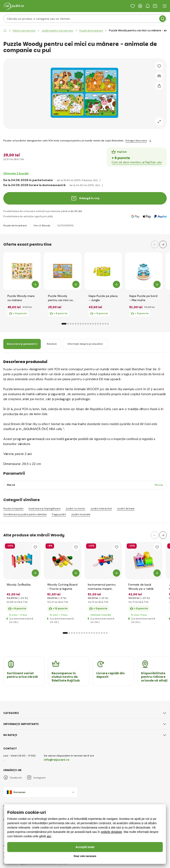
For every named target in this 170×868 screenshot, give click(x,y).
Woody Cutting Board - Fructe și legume (62, 587)
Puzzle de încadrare (15, 226)
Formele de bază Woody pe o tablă (141, 587)
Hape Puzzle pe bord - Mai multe (143, 298)
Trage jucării (59, 514)
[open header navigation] (165, 6)
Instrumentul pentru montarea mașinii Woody (102, 587)
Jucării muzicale (81, 514)
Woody (46, 226)
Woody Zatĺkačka (19, 585)
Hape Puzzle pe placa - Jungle (103, 298)
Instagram (36, 778)
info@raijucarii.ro (57, 760)
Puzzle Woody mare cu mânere (21, 298)
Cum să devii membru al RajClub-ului (137, 162)
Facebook (13, 778)
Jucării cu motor (75, 509)
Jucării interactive (101, 509)
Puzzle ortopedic (13, 509)
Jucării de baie (126, 509)
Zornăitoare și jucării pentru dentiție (25, 514)
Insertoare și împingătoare (45, 509)
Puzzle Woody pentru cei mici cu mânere (60, 298)
